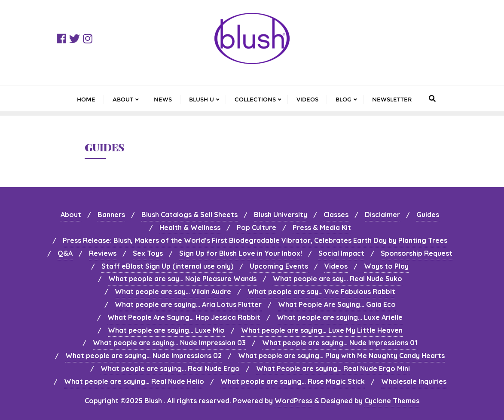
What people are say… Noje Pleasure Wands (182, 279)
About (71, 215)
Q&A (65, 253)
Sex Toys (148, 253)
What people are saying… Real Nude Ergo (170, 368)
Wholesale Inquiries (414, 381)
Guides (428, 215)
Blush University (281, 215)
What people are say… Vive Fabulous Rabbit (321, 291)
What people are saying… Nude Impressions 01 (340, 343)
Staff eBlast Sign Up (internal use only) (167, 266)
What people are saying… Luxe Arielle (340, 317)
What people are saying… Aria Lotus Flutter (188, 304)
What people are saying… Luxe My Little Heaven (322, 330)
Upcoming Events (279, 266)
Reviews (103, 253)
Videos (336, 266)
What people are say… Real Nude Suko (338, 279)
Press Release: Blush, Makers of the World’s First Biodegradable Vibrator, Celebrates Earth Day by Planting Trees (255, 240)
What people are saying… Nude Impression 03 (169, 343)
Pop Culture (257, 227)
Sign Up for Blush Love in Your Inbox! (241, 253)
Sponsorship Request (417, 253)
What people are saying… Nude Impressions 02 (144, 356)
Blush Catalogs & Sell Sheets (189, 215)
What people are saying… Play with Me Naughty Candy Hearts (341, 356)
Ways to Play (386, 266)
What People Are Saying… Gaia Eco (337, 304)
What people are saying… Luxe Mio (166, 330)
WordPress (293, 401)
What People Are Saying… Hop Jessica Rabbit (184, 317)
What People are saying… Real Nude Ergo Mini (333, 368)
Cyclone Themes (392, 401)
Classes (336, 215)
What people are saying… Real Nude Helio (134, 381)
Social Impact (341, 253)
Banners (111, 215)
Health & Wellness (190, 227)
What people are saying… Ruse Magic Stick (293, 381)
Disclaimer (382, 215)
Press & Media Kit (322, 227)
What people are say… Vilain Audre (173, 291)
